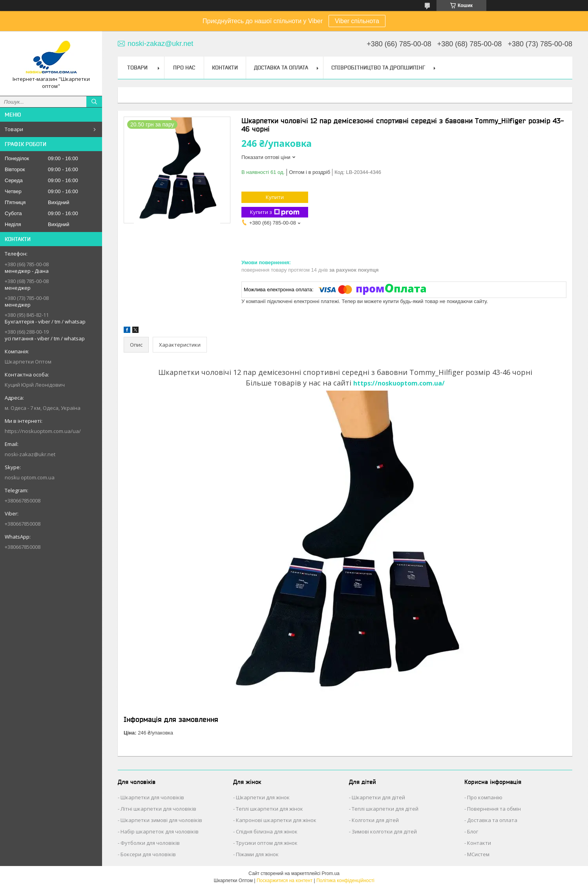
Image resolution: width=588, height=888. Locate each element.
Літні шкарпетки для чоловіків (158, 809)
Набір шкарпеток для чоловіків (160, 831)
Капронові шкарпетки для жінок (276, 820)
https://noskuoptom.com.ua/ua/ (43, 431)
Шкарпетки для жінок (263, 797)
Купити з (275, 212)
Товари (14, 129)
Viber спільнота (357, 21)
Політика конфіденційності (345, 881)
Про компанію (485, 797)
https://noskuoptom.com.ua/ (399, 383)
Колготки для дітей (375, 820)
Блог (473, 831)
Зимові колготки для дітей (384, 831)
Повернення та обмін (494, 809)
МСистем (478, 854)
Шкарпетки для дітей (378, 797)
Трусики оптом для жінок (267, 843)
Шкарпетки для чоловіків (152, 797)
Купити (275, 197)
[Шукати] (94, 102)
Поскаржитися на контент (285, 881)
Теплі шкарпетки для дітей (385, 809)
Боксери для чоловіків (148, 854)
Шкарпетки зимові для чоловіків (161, 820)
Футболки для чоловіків (150, 843)
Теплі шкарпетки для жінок (269, 809)
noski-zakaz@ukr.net (30, 454)
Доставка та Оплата (281, 68)
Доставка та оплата (492, 820)
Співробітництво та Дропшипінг (378, 68)
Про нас (184, 68)
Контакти (225, 68)
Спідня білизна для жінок (267, 831)
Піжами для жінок (257, 854)
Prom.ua (331, 873)
